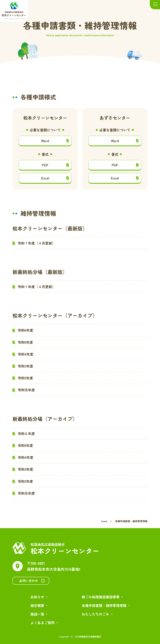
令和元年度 (26, 390)
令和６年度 (26, 433)
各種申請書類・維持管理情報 (104, 605)
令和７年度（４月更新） (37, 243)
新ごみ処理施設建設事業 (101, 597)
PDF (55, 165)
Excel (55, 178)
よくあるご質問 (42, 623)
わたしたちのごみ (95, 614)
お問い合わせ (32, 581)
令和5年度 (25, 342)
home (104, 521)
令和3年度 (25, 366)
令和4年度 (25, 354)
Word (55, 141)
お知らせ (37, 597)
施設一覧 (37, 614)
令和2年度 (25, 378)
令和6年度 (25, 330)
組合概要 (37, 605)
